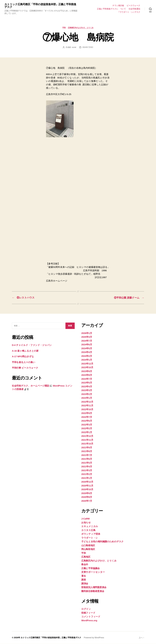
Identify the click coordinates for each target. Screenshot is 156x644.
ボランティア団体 (91, 534)
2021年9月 (87, 448)
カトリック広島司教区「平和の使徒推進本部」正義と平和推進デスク (40, 6)
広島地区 (86, 557)
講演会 (85, 584)
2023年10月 (87, 367)
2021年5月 (87, 463)
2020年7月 (87, 501)
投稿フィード (88, 613)
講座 (84, 580)
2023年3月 (87, 390)
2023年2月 (87, 394)
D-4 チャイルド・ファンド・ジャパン (32, 345)
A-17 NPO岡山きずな (23, 357)
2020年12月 (87, 482)
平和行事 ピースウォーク (26, 368)
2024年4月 (87, 352)
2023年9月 (87, 371)
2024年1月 (87, 360)
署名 (84, 576)
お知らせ (86, 523)
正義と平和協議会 (91, 568)
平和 (64, 28)
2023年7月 (87, 379)
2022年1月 (87, 432)
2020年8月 (87, 497)
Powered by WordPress (94, 638)
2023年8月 (87, 375)
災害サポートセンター (93, 572)
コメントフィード (91, 617)
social (74, 47)
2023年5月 (87, 383)
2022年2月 (87, 428)
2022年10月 (87, 409)
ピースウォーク (133, 6)
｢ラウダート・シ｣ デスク (129, 12)
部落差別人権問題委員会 (94, 587)
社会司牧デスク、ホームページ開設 (31, 386)
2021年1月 (87, 478)
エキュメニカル (90, 526)
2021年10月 (87, 444)
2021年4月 (87, 467)
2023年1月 (87, 398)
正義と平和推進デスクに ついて (111, 9)
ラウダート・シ (90, 538)
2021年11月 (87, 440)
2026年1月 (87, 333)
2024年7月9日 (88, 47)
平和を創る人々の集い (24, 362)
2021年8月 (87, 451)
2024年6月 (87, 345)
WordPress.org (89, 621)
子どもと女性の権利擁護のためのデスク (102, 542)
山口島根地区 (88, 545)
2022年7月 (87, 417)
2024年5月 (87, 348)
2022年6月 (87, 421)
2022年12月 (87, 402)
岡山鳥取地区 (88, 549)
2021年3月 (87, 470)
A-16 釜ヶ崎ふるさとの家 (25, 351)
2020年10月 (87, 489)
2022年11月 (87, 406)
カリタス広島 (88, 530)
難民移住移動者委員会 (93, 591)
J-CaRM (86, 519)
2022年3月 (87, 425)
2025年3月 (87, 337)
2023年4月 (87, 387)
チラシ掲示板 (118, 6)
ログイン (86, 609)
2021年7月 (87, 455)
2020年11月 (87, 486)
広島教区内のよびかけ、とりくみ (81, 28)
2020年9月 (87, 493)
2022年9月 (87, 413)
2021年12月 (87, 436)
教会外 (85, 564)
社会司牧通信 (134, 9)
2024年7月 (87, 341)
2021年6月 (87, 459)
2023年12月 (87, 364)
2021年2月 (87, 474)
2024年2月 (87, 356)
